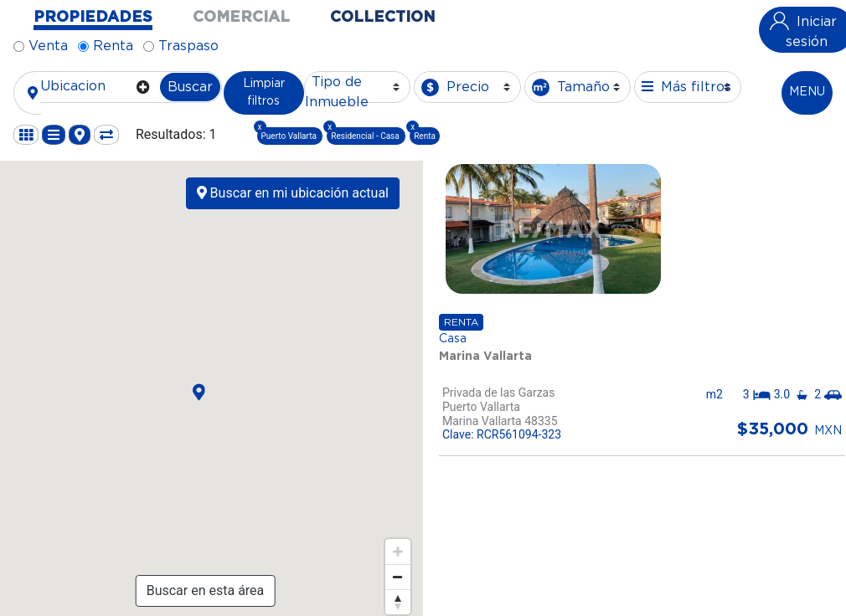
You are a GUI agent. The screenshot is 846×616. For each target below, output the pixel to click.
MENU (807, 92)
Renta (113, 46)
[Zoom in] (398, 552)
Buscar (190, 87)
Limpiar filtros (264, 92)
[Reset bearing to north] (398, 602)
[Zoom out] (398, 577)
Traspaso (188, 46)
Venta (48, 46)
